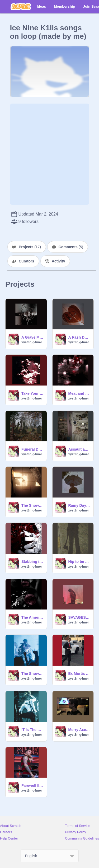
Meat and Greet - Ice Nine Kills (79, 393)
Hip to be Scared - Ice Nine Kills (79, 562)
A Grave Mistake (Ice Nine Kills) (32, 337)
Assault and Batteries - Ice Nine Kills (79, 449)
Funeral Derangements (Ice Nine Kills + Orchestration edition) (32, 449)
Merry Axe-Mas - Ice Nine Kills (79, 730)
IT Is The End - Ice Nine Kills (32, 730)
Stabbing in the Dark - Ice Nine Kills (32, 562)
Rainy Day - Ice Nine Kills (79, 505)
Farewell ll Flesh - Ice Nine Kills (32, 786)
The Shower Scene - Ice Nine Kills (32, 505)
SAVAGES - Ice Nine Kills (79, 617)
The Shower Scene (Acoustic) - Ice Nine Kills (32, 674)
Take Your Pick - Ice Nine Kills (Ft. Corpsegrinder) (32, 393)
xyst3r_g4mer (32, 342)
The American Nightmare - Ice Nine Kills (32, 617)
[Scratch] (21, 7)
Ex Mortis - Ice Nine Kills (79, 674)
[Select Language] (50, 856)
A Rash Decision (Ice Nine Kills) (79, 337)
